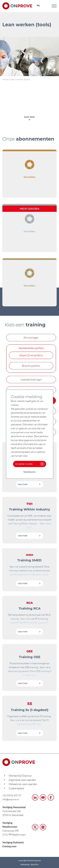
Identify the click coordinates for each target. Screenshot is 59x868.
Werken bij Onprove (20, 776)
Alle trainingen (31, 337)
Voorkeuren (29, 472)
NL (38, 5)
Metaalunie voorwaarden (23, 784)
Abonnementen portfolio (31, 348)
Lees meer (29, 484)
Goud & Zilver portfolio (31, 355)
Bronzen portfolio (31, 366)
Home (5, 79)
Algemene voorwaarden (22, 780)
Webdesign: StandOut (29, 864)
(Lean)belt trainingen (31, 379)
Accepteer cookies (29, 464)
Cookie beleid (16, 788)
